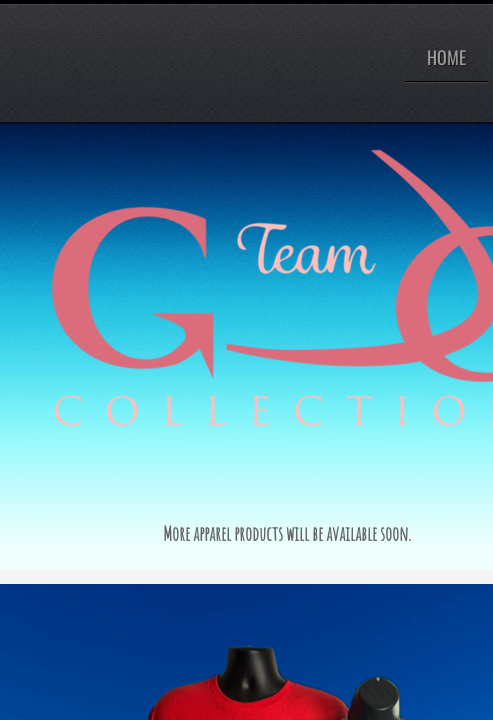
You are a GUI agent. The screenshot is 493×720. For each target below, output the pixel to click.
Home (446, 57)
